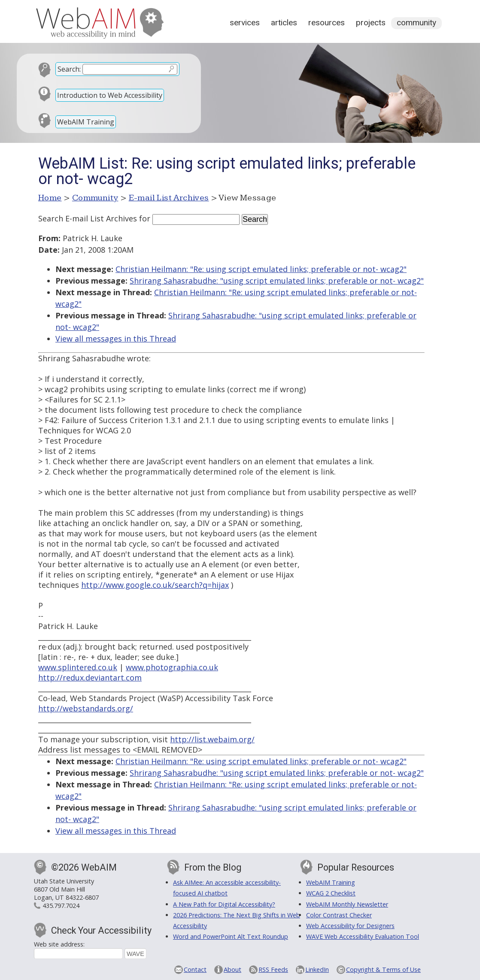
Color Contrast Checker (339, 915)
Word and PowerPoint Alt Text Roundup (231, 936)
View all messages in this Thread (116, 339)
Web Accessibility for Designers (350, 926)
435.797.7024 (61, 906)
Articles (284, 23)
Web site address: (59, 944)
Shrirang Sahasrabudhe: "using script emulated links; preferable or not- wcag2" (277, 281)
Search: (69, 69)
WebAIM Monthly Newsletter (347, 904)
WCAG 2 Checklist (331, 893)
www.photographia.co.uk (172, 667)
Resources (327, 23)
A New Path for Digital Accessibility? (224, 904)
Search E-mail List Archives (88, 218)
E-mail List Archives (169, 198)
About (232, 969)
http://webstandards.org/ (86, 708)
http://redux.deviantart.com (90, 678)
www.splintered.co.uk (78, 667)
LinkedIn (317, 969)
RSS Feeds (273, 969)
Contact (195, 969)
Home (50, 198)
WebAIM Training (86, 122)
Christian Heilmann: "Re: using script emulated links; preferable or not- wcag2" (261, 269)
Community (416, 23)
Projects (371, 23)
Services (245, 23)
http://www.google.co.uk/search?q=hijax (155, 585)
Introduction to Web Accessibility (110, 95)
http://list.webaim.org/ (212, 739)
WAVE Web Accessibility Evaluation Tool (363, 936)
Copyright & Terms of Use (383, 969)
